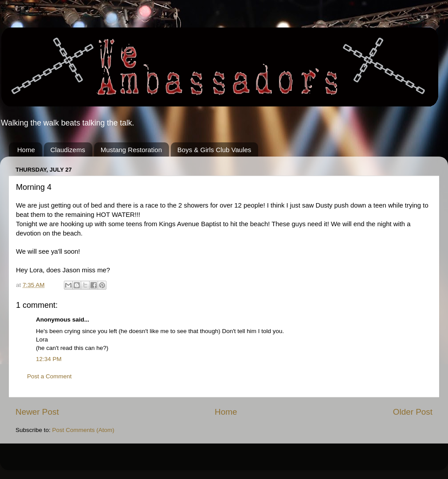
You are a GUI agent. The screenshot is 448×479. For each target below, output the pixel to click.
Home (26, 150)
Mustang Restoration (131, 150)
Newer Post (37, 412)
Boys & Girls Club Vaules (214, 150)
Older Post (413, 412)
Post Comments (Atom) (83, 430)
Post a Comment (49, 376)
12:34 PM (49, 359)
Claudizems (68, 150)
